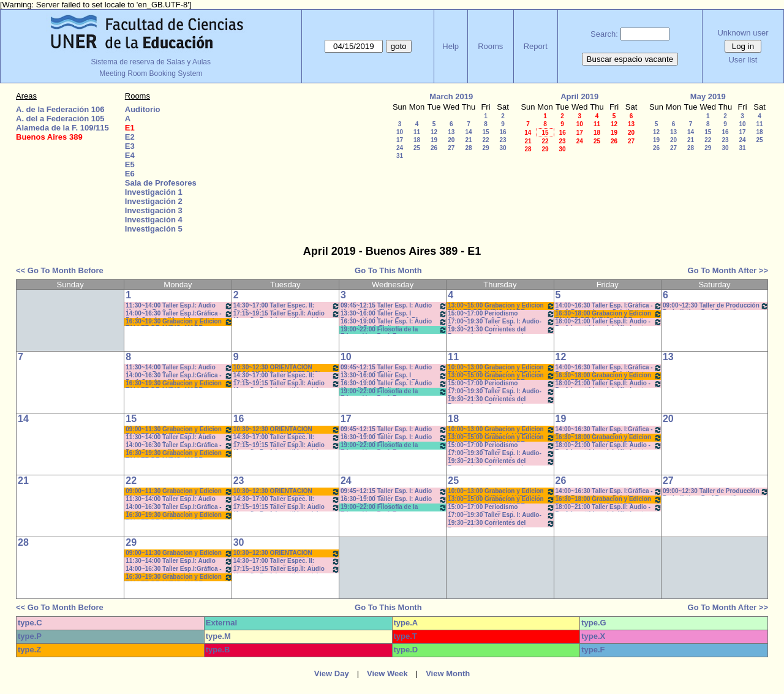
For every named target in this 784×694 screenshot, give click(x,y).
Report (536, 46)
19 (434, 140)
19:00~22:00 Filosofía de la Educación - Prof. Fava (394, 330)
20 (451, 140)
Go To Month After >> (728, 270)
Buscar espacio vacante (630, 59)
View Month (448, 673)
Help (450, 46)
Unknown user (743, 33)
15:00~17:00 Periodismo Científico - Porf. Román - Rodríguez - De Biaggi (501, 314)
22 (485, 140)
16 (503, 132)
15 (485, 132)
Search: (604, 34)
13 (451, 132)
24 (400, 148)
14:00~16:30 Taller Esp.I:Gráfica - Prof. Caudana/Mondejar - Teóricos (179, 314)
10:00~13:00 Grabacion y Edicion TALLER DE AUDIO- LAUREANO (501, 368)
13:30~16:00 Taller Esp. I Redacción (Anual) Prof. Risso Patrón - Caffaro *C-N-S (394, 376)
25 (417, 148)
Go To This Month (388, 270)
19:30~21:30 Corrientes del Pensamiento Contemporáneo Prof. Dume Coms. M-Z (501, 330)
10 (400, 132)
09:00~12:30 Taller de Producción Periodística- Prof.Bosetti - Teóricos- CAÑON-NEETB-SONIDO (716, 306)
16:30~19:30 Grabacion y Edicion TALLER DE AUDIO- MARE (179, 322)
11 (417, 132)
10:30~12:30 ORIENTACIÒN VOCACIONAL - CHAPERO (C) (287, 368)
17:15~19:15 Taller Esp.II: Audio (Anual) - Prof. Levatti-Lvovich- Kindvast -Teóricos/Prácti (287, 314)
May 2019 (708, 96)
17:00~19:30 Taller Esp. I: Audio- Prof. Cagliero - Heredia (501, 322)
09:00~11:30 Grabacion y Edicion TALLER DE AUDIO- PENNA (179, 430)
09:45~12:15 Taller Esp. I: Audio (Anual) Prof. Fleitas (394, 306)
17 (400, 140)
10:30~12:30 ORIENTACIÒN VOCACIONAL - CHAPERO (287, 430)
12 (434, 132)
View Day (332, 673)
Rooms (490, 46)
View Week (387, 673)
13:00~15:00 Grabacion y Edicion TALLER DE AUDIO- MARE (501, 306)
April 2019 (579, 96)
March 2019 (451, 96)
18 (417, 140)
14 (468, 132)
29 (485, 148)
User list (743, 60)
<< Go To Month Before (60, 270)
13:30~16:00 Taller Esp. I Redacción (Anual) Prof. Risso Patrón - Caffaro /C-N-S (394, 314)
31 (400, 156)
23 (503, 140)
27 (451, 148)
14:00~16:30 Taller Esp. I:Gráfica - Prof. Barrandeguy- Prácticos (609, 306)
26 (434, 148)
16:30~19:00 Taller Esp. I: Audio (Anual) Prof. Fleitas (394, 322)
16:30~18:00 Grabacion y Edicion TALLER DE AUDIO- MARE (609, 314)
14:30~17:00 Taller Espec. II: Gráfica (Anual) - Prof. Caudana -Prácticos (287, 306)
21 (468, 140)
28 (468, 148)
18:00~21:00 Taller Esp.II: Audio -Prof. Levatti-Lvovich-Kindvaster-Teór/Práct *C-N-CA (609, 322)
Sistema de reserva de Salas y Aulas (151, 62)
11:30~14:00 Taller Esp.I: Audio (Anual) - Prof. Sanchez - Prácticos (179, 306)
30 (503, 148)
